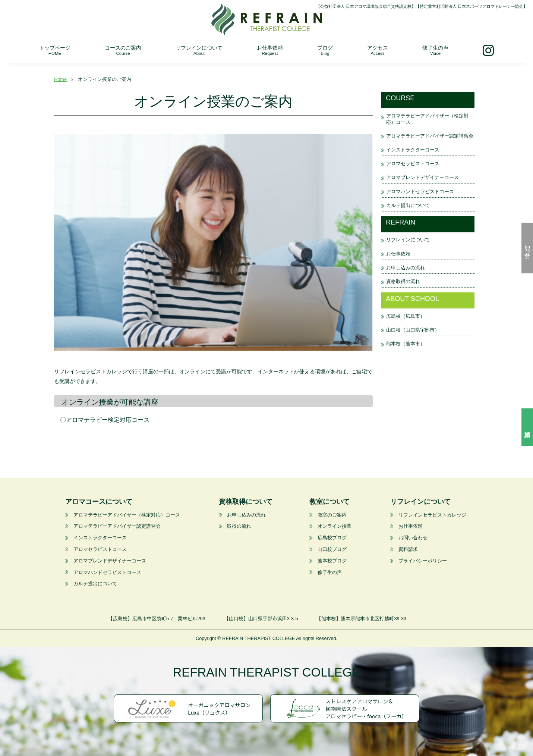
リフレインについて (199, 50)
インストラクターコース (413, 150)
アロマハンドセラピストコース (420, 192)
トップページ (55, 50)
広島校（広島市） (406, 316)
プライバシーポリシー (423, 561)
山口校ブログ (332, 549)
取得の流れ (239, 526)
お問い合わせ (413, 538)
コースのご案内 (123, 50)
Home (60, 79)
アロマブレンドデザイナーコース (422, 177)
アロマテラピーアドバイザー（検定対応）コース (127, 515)
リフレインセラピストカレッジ (432, 515)
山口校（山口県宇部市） (413, 330)
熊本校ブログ (332, 561)
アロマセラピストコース (413, 164)
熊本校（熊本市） (406, 344)
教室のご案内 (332, 515)
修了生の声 (435, 50)
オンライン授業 (335, 526)
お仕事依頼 (270, 50)
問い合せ (528, 248)
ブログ (325, 50)
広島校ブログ (332, 538)
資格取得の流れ (403, 281)
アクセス (378, 50)
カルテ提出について (408, 205)
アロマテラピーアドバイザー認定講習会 (430, 136)
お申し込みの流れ (406, 268)
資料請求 (527, 427)
